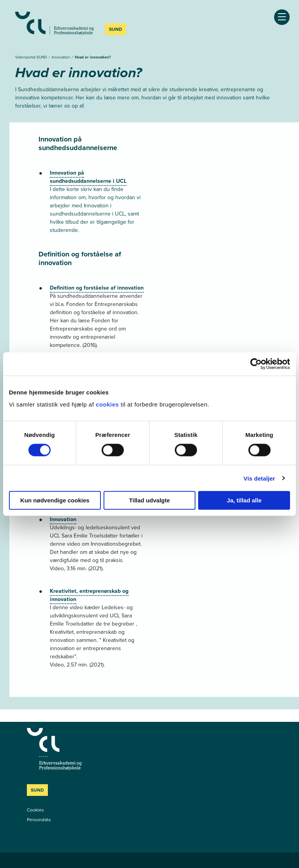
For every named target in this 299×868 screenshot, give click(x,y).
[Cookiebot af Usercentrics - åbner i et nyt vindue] (256, 364)
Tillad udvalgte (150, 500)
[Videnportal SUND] (85, 749)
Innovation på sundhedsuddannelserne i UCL (88, 177)
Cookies (35, 810)
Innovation (62, 57)
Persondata (39, 820)
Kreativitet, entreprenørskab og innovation (89, 595)
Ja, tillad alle (244, 500)
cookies (108, 404)
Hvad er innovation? (93, 57)
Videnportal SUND (32, 57)
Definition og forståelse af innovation (97, 288)
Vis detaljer (259, 478)
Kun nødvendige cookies (55, 500)
